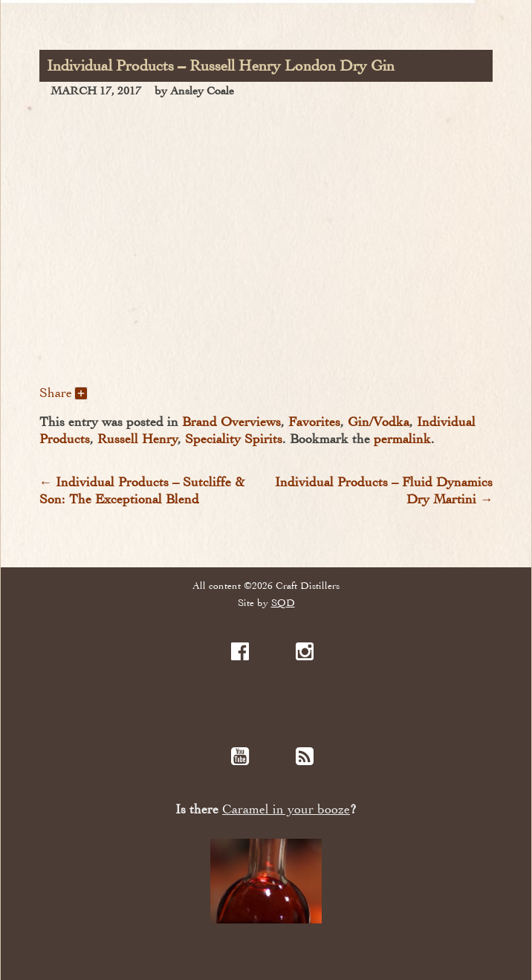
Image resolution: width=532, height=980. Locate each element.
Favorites (314, 422)
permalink (402, 439)
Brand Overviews (231, 422)
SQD (283, 603)
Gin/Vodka (379, 422)
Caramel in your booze (286, 809)
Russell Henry (137, 439)
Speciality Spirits (234, 439)
